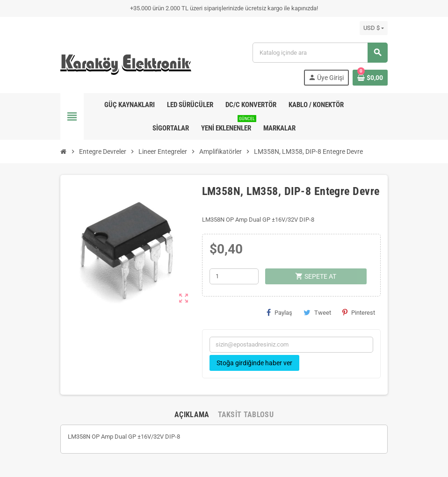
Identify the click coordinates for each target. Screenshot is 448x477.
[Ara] (320, 53)
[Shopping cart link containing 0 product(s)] (370, 78)
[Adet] (234, 276)
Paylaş (279, 312)
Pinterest (359, 312)
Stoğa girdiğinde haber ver (254, 363)
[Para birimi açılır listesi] (374, 28)
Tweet (317, 312)
